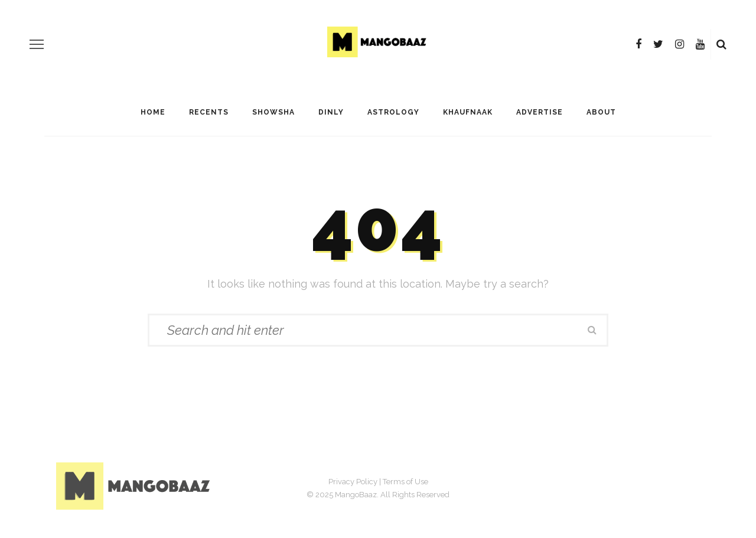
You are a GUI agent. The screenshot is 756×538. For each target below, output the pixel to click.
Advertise (540, 112)
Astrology (393, 112)
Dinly (331, 112)
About (601, 112)
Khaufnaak (468, 112)
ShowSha (273, 112)
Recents (209, 112)
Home (153, 112)
